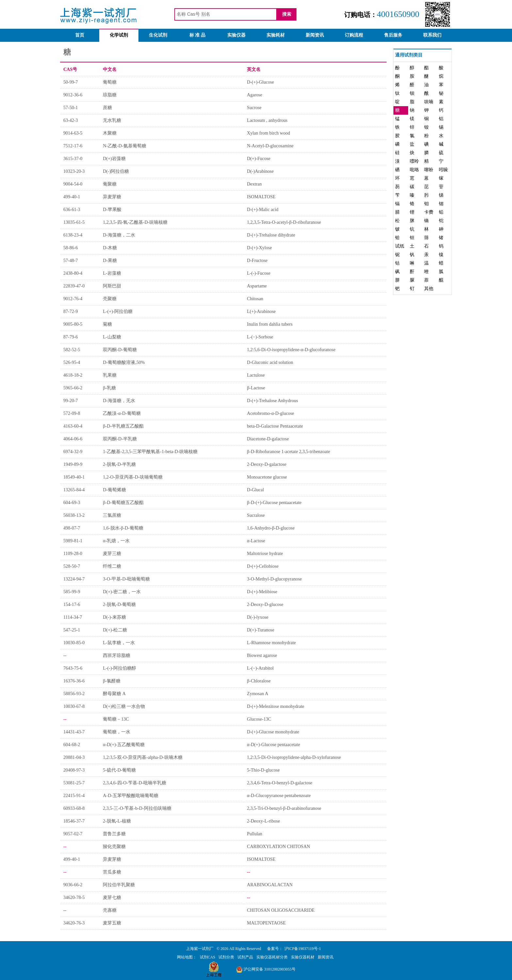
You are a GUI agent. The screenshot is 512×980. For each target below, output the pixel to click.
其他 (429, 289)
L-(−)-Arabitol (260, 668)
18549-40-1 (74, 477)
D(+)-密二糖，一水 (122, 592)
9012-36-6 (73, 95)
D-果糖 (110, 261)
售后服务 (393, 35)
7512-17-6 (73, 146)
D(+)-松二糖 (115, 630)
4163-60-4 (73, 426)
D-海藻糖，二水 (119, 235)
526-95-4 (72, 362)
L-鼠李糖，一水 (119, 643)
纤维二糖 (112, 566)
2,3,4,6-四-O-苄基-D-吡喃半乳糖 (135, 783)
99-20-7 (71, 401)
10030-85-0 (74, 643)
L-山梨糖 (112, 337)
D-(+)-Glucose (260, 82)
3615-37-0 (73, 159)
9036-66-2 (73, 885)
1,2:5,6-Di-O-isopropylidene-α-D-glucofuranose (291, 350)
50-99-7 (71, 82)
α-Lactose (256, 541)
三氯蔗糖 (112, 515)
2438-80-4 (73, 273)
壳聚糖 (110, 299)
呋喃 (429, 102)
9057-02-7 (73, 834)
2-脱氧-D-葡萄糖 (119, 604)
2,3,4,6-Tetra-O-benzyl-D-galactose (280, 783)
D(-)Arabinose (260, 171)
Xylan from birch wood (268, 133)
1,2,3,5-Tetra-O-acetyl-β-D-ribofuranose (284, 222)
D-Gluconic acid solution (270, 362)
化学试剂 (119, 35)
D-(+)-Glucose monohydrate (273, 732)
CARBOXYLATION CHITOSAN (278, 847)
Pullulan (255, 834)
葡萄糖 (110, 82)
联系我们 (432, 35)
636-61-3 (72, 210)
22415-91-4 (74, 796)
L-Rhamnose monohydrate (271, 643)
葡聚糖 (110, 184)
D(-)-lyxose (257, 617)
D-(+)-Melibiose (262, 592)
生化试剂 (158, 35)
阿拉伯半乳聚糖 (119, 885)
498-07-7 (72, 528)
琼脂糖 (110, 95)
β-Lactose (256, 388)
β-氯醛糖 (112, 681)
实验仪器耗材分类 (272, 957)
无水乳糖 (112, 120)
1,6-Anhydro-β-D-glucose (271, 528)
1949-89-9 (73, 464)
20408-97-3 (74, 770)
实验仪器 (236, 35)
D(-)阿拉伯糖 (116, 171)
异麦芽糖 (112, 197)
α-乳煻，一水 (116, 541)
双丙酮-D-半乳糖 (120, 439)
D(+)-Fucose (259, 159)
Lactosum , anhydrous (267, 120)
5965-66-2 (73, 388)
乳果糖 (110, 375)
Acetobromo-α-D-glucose (270, 413)
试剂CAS (208, 957)
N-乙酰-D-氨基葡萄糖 (124, 146)
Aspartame (257, 286)
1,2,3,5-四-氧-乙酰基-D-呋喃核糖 (135, 222)
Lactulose (256, 375)
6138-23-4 (73, 235)
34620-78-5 (74, 898)
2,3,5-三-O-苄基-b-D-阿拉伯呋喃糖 (137, 808)
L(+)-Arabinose (261, 311)
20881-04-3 (74, 757)
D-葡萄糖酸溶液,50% (124, 362)
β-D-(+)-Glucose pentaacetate (274, 503)
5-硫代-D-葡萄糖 (119, 770)
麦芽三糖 (112, 554)
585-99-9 (72, 592)
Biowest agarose (262, 655)
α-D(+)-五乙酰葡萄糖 (124, 745)
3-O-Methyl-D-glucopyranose (274, 579)
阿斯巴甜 (112, 286)
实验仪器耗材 (303, 957)
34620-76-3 (74, 923)
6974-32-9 (73, 452)
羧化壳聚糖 (114, 847)
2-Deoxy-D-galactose (267, 464)
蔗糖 (107, 108)
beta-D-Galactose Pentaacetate (275, 426)
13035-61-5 (74, 222)
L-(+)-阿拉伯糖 (118, 311)
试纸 (400, 246)
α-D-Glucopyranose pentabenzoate (279, 796)
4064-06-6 (73, 439)
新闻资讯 (315, 35)
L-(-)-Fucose (259, 273)
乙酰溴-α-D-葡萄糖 (122, 413)
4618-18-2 (73, 375)
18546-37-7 (74, 821)
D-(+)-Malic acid (263, 210)
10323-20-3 (74, 171)
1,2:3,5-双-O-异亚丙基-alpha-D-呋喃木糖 (143, 757)
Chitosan (255, 299)
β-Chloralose (259, 681)
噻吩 (429, 170)
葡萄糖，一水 (117, 732)
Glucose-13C (259, 719)
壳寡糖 (110, 910)
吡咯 (414, 170)
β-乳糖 (109, 388)
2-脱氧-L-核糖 (117, 821)
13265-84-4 (74, 490)
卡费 (429, 212)
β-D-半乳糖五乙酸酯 (123, 426)
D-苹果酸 (112, 210)
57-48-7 (71, 261)
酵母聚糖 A (114, 694)
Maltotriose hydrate (265, 554)
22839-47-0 (74, 286)
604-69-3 (72, 503)
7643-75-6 (73, 668)
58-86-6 (71, 248)
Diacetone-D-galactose (268, 439)
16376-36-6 (74, 681)
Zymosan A (257, 694)
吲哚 (443, 170)
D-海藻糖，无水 (119, 401)
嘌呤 (414, 161)
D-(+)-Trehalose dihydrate (271, 235)
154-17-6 (72, 604)
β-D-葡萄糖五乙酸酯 (123, 503)
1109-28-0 (73, 554)
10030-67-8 (74, 706)
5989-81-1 (73, 541)
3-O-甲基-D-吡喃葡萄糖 (126, 579)
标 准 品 (197, 35)
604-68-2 (72, 745)
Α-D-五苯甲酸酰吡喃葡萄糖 (131, 796)
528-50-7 (72, 566)
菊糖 (107, 324)
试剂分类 (226, 957)
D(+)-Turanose (261, 630)
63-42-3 (71, 120)
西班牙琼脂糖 (117, 655)
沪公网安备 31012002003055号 (266, 969)
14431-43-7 (74, 732)
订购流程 (354, 35)
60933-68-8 (74, 808)
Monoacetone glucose (267, 477)
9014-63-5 (73, 133)
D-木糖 (110, 248)
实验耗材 (276, 35)
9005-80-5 (73, 324)
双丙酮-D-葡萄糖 (120, 350)
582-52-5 (72, 350)
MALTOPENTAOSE (266, 923)
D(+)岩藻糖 (114, 159)
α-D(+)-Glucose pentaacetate (273, 745)
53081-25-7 (74, 783)
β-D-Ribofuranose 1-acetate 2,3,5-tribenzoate (288, 452)
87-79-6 (71, 337)
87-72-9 (71, 311)
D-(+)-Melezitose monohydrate (275, 706)
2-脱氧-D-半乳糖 (119, 464)
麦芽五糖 (112, 923)
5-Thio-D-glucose (263, 770)
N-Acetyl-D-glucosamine (270, 146)
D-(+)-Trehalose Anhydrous (272, 401)
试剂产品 (245, 957)
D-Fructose (257, 261)
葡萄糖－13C (116, 719)
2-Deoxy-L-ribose (263, 821)
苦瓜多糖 (112, 872)
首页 (80, 35)
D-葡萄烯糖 (114, 490)
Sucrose (254, 108)
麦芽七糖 (112, 898)
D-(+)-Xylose (259, 248)
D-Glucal (255, 490)
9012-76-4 (73, 299)
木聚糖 (110, 133)
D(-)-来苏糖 (114, 617)
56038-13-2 (74, 515)
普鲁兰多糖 (114, 834)
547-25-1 (72, 630)
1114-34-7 (73, 617)
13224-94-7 (74, 579)
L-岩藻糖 (112, 273)
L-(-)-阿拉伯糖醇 (120, 668)
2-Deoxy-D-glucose (265, 604)
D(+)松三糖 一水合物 (124, 706)
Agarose (255, 95)
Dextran (254, 184)
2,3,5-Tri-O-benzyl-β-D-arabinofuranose (284, 808)
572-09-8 (72, 413)
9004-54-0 (73, 184)
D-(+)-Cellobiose (263, 566)
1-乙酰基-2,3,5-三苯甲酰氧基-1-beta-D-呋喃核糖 (150, 452)
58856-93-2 (74, 694)
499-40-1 (72, 197)
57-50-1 (71, 108)
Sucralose (256, 515)
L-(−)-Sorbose (260, 337)
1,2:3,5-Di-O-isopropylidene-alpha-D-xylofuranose (294, 757)
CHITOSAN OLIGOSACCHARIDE (281, 910)
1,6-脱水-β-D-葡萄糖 (123, 528)
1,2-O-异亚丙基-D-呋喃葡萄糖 (133, 477)
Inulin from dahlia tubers (270, 324)
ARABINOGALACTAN (270, 885)
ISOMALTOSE (261, 197)
